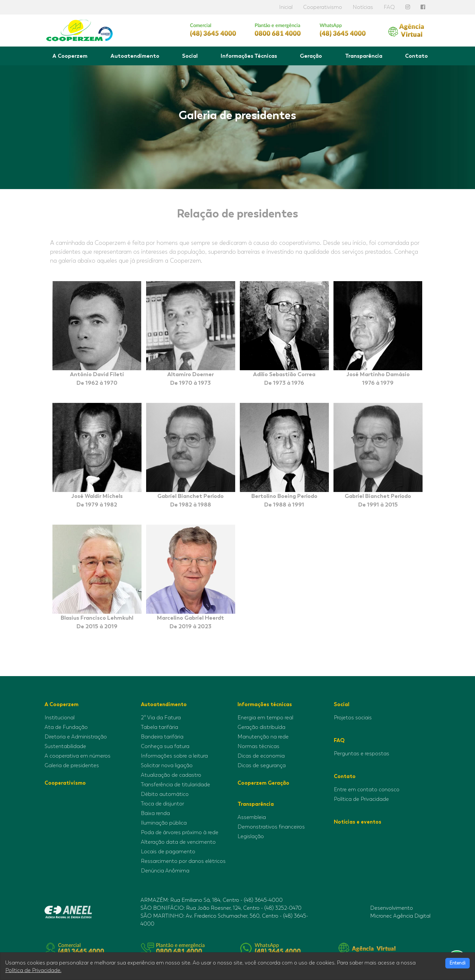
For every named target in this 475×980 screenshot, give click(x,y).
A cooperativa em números (78, 756)
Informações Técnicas (249, 56)
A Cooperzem (70, 56)
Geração (311, 56)
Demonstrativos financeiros (271, 827)
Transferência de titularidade (175, 785)
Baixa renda (155, 813)
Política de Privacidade (361, 799)
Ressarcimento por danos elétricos (183, 861)
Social (190, 56)
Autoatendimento (135, 56)
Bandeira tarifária (162, 737)
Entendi (458, 963)
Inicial (286, 7)
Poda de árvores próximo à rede (180, 833)
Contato (416, 56)
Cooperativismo (323, 7)
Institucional (60, 718)
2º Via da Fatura (161, 718)
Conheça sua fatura (165, 746)
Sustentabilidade (65, 746)
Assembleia (252, 817)
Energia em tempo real (265, 718)
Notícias (363, 7)
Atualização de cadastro (171, 775)
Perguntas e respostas (362, 754)
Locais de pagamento (168, 852)
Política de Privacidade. (33, 970)
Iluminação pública (164, 823)
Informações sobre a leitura (174, 756)
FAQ (389, 7)
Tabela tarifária (159, 727)
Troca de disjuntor (162, 804)
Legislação (251, 836)
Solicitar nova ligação (167, 766)
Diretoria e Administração (76, 737)
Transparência (364, 56)
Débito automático (165, 794)
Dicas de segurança (262, 766)
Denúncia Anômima (165, 871)
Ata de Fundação (66, 727)
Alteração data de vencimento (178, 842)
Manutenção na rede (263, 737)
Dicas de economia (261, 756)
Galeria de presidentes (72, 766)
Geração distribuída (261, 727)
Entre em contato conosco (367, 790)
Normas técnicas (258, 746)
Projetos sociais (353, 718)
